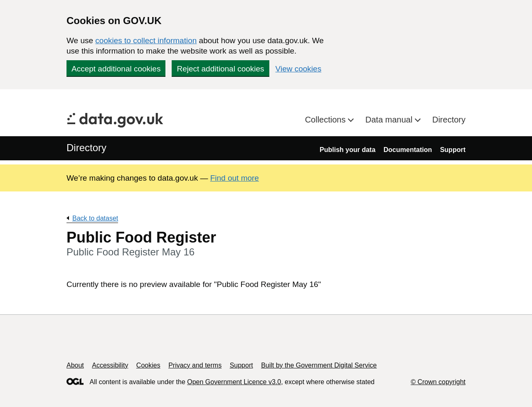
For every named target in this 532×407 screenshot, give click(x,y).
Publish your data (347, 150)
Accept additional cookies (116, 69)
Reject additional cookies (220, 69)
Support (453, 150)
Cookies (148, 365)
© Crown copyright (438, 382)
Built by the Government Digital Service (319, 365)
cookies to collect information (146, 40)
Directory (449, 120)
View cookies (299, 69)
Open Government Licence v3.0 (234, 382)
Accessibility (110, 365)
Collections (326, 120)
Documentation (408, 150)
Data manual (390, 120)
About (75, 365)
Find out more (235, 178)
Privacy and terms (195, 365)
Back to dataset (95, 218)
